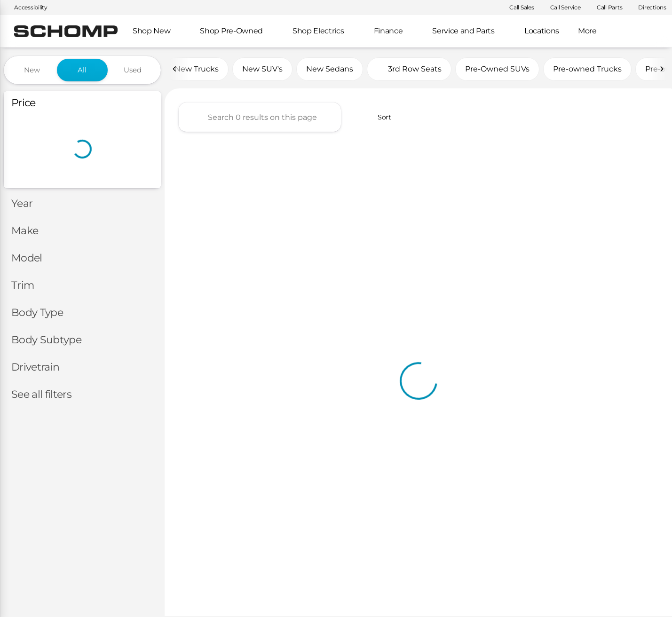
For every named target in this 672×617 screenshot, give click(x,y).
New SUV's (262, 70)
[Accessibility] (27, 8)
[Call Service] (561, 8)
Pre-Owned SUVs (497, 70)
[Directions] (648, 8)
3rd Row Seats (409, 70)
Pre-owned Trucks (587, 70)
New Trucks (197, 70)
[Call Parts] (605, 8)
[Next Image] (662, 70)
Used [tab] (133, 70)
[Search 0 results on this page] (260, 118)
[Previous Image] (175, 70)
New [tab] (32, 70)
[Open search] (650, 32)
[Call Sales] (518, 8)
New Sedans (330, 70)
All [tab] (82, 70)
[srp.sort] (378, 118)
